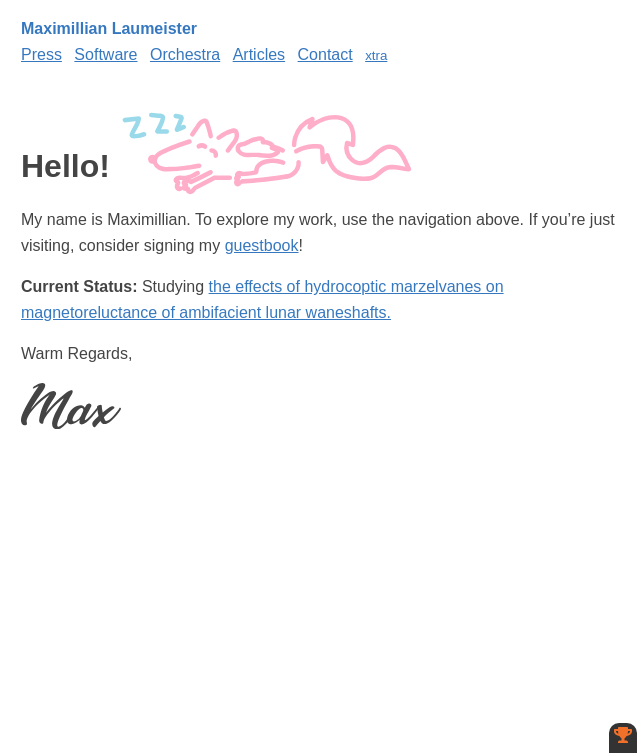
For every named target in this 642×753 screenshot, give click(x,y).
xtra (376, 55)
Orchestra (185, 54)
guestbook (262, 245)
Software (105, 54)
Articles (259, 54)
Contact (325, 54)
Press (41, 54)
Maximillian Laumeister (109, 28)
